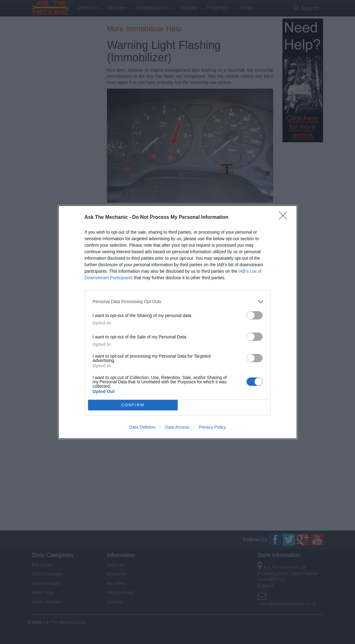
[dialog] (178, 322)
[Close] (285, 218)
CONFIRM (133, 405)
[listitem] (178, 302)
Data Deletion (142, 427)
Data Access (177, 427)
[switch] (255, 315)
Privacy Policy (212, 427)
